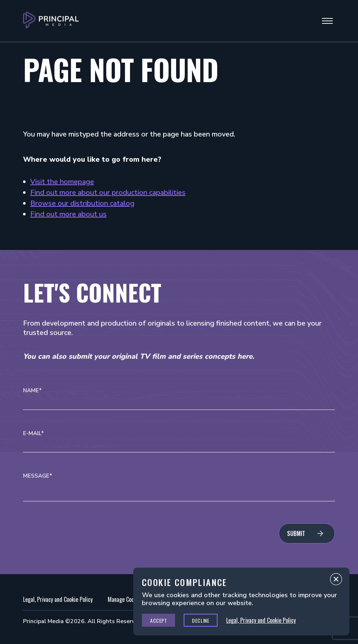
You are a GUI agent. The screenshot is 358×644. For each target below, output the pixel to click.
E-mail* (33, 433)
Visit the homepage (62, 182)
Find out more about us (68, 214)
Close (336, 581)
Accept (158, 620)
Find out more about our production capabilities (108, 193)
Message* (38, 476)
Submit (296, 533)
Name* (32, 391)
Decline (201, 620)
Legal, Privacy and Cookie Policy (58, 599)
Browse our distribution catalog (82, 203)
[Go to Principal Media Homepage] (51, 21)
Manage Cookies (125, 599)
